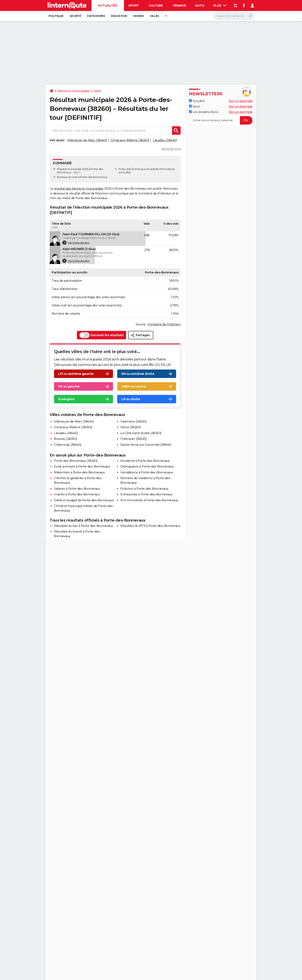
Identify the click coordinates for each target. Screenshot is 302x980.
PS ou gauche (69, 387)
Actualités (108, 5)
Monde (139, 16)
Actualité (197, 101)
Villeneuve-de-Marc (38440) (87, 140)
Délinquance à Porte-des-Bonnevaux (147, 466)
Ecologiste (66, 399)
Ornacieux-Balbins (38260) (130, 140)
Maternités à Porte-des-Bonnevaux (79, 472)
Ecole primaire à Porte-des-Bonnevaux (82, 466)
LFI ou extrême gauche (76, 374)
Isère (97, 91)
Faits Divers (96, 16)
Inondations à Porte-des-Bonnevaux (147, 472)
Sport (134, 5)
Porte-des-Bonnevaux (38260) (76, 461)
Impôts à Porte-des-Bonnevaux (77, 494)
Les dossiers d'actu (204, 112)
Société (75, 16)
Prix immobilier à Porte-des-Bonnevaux (149, 500)
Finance (180, 5)
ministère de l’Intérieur (164, 324)
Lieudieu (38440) (165, 140)
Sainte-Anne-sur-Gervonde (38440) (146, 445)
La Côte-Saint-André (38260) (141, 433)
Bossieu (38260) (65, 439)
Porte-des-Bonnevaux (132, 169)
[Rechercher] (234, 16)
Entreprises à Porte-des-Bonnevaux (146, 494)
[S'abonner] (221, 120)
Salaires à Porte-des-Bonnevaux (77, 489)
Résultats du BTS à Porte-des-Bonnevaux (150, 526)
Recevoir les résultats (101, 335)
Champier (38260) (133, 439)
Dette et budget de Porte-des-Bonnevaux (84, 500)
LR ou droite (131, 399)
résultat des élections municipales (79, 189)
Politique (56, 16)
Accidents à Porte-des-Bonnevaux (145, 461)
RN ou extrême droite (138, 374)
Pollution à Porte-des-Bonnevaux (144, 489)
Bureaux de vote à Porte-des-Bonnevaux (82, 177)
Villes (154, 16)
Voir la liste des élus (76, 243)
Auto (200, 5)
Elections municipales (73, 91)
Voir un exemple (241, 101)
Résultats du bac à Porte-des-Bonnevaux (83, 526)
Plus (220, 5)
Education (119, 16)
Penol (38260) (131, 427)
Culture (156, 5)
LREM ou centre (133, 387)
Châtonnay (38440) (68, 445)
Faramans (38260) (133, 421)
